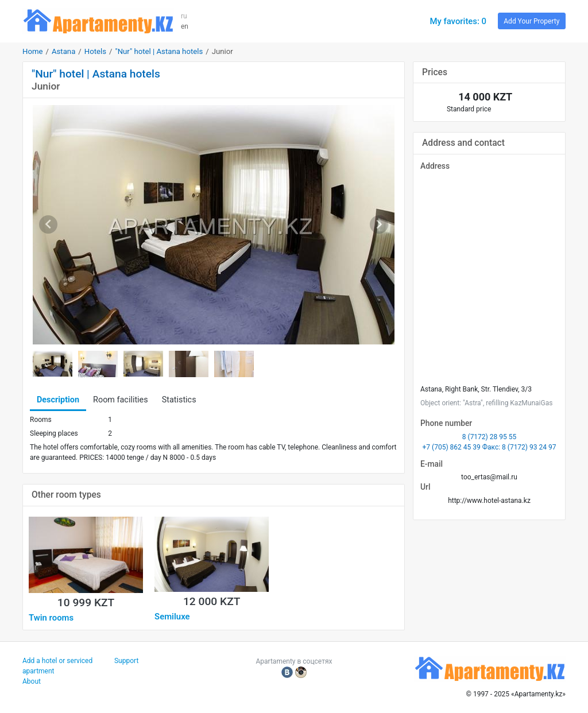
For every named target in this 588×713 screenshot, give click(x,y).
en (185, 26)
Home (33, 51)
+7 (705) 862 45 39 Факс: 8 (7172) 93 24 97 (490, 447)
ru (184, 16)
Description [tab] (58, 400)
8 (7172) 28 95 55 (489, 437)
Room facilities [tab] (121, 400)
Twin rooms (51, 618)
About (32, 681)
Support (126, 661)
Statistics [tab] (179, 400)
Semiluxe (172, 617)
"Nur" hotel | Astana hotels (159, 51)
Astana (63, 51)
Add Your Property (531, 21)
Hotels (95, 51)
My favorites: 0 (458, 21)
